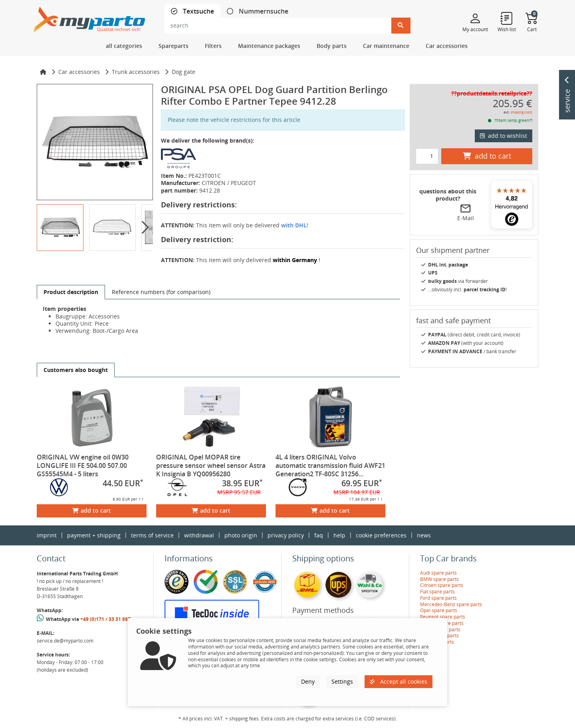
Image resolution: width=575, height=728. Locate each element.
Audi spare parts (438, 573)
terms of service (152, 535)
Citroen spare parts (442, 585)
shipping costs (521, 112)
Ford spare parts (438, 598)
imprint (47, 535)
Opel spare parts (439, 610)
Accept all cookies (399, 681)
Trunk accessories (136, 72)
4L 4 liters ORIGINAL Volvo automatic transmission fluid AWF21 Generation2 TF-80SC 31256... (330, 465)
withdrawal (199, 535)
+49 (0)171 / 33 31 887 (105, 619)
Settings (342, 681)
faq (319, 535)
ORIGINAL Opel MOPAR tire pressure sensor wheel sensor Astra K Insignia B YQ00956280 (211, 465)
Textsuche (198, 11)
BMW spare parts (439, 579)
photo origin (241, 535)
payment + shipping (94, 535)
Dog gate (183, 72)
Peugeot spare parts (443, 617)
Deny (308, 681)
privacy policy (286, 535)
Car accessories (79, 72)
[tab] (192, 11)
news (424, 535)
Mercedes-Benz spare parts (451, 604)
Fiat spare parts (437, 592)
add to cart (92, 510)
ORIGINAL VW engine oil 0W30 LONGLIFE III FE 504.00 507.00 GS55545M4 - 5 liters (83, 465)
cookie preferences (381, 535)
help (339, 535)
